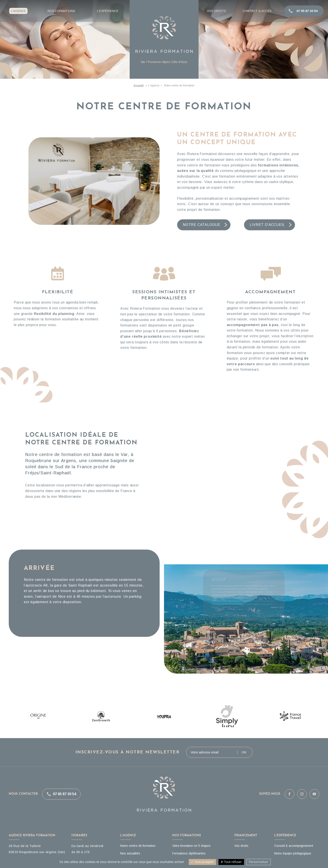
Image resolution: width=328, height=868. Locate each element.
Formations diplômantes (189, 853)
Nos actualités (130, 853)
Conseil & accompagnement (294, 846)
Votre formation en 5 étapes (191, 846)
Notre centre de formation (138, 846)
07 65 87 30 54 (65, 794)
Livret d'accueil (267, 225)
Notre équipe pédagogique (293, 853)
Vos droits (241, 846)
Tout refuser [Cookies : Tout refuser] (231, 862)
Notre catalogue (202, 225)
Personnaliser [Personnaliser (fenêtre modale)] (259, 862)
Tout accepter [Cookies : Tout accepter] (202, 862)
